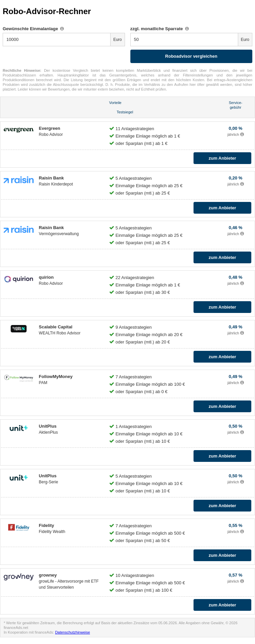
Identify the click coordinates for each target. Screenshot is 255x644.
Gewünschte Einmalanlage (33, 29)
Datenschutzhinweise (73, 632)
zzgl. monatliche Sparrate (160, 29)
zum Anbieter (222, 158)
